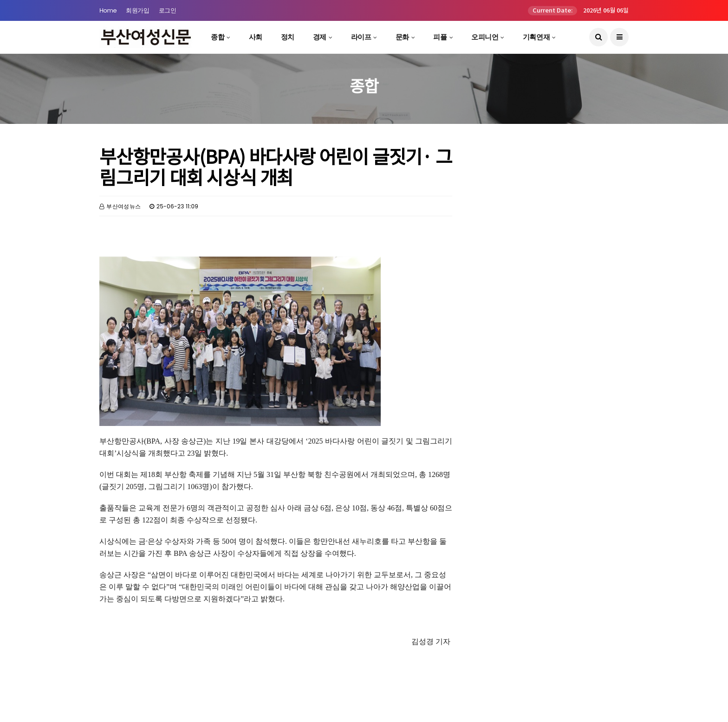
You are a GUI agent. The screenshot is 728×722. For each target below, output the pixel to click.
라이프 (361, 37)
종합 (218, 37)
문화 (402, 37)
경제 (320, 37)
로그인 (168, 10)
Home (108, 10)
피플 (440, 37)
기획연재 (536, 37)
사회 (256, 37)
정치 (288, 37)
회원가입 (137, 10)
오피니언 (485, 37)
